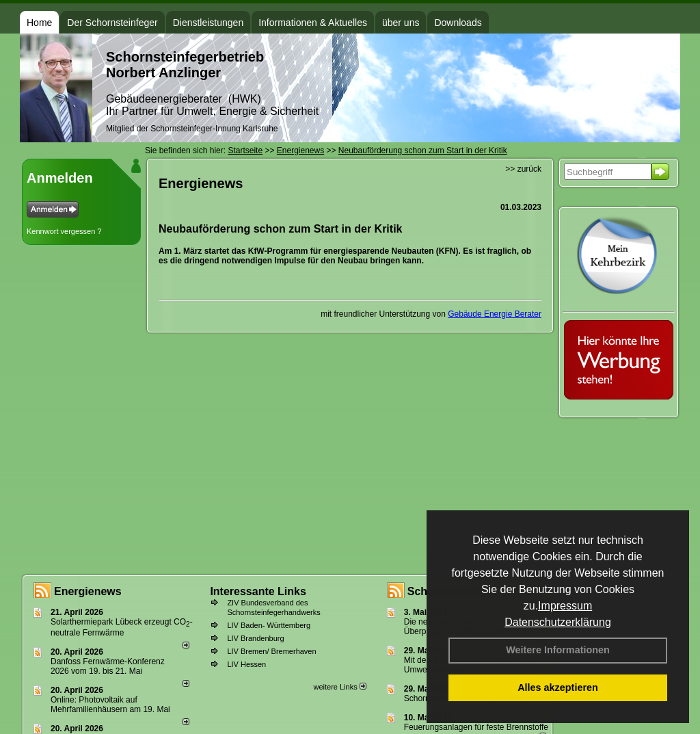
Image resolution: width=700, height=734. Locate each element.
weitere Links (339, 687)
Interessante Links (258, 591)
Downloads (458, 23)
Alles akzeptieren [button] (558, 687)
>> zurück (523, 169)
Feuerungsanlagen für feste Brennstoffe (476, 727)
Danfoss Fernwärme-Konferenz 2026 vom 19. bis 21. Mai (108, 666)
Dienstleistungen (208, 23)
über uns (401, 23)
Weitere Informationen (558, 650)
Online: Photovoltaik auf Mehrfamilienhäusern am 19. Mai (110, 705)
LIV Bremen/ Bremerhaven (271, 651)
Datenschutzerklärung (558, 622)
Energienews (88, 591)
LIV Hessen (246, 664)
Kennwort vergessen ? (64, 231)
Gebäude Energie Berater (495, 314)
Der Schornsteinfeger (112, 23)
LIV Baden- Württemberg (269, 625)
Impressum (565, 606)
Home (39, 23)
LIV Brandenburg (255, 638)
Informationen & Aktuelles (313, 23)
